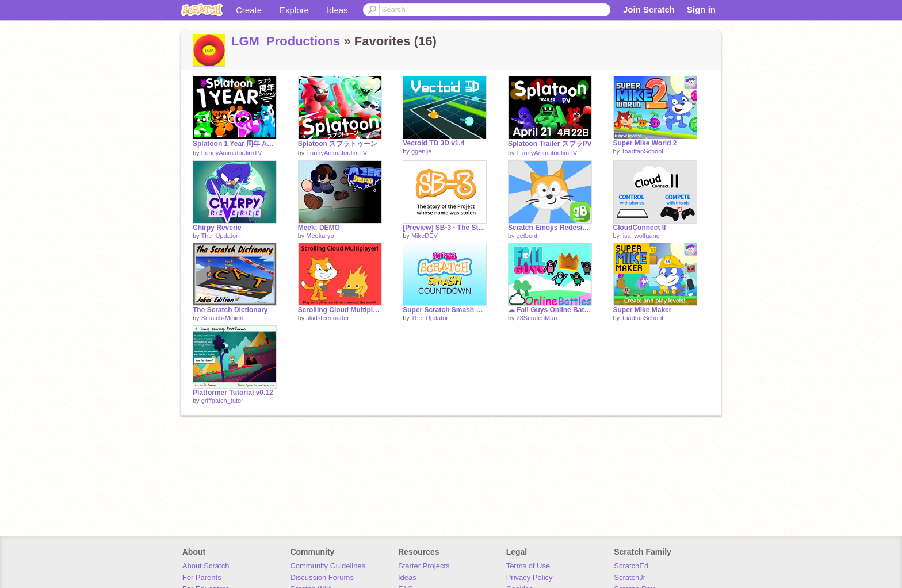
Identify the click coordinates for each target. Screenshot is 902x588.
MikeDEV (425, 236)
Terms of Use (528, 566)
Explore (294, 10)
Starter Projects (424, 566)
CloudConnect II (640, 228)
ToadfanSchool (642, 151)
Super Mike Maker (643, 310)
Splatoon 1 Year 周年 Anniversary (235, 144)
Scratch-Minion (222, 318)
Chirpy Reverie (217, 228)
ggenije (421, 151)
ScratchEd (631, 566)
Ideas (337, 10)
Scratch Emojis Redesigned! (550, 228)
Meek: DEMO (319, 228)
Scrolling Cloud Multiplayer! (340, 310)
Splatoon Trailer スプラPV (550, 144)
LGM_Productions (286, 41)
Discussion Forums (322, 577)
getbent (527, 236)
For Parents (202, 577)
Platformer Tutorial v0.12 (233, 393)
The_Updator (219, 236)
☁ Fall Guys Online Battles (550, 310)
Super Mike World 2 (645, 143)
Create (249, 10)
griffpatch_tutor (222, 401)
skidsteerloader (328, 318)
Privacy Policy (530, 577)
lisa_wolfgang (641, 236)
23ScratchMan (537, 318)
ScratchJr (630, 577)
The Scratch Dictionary (230, 310)
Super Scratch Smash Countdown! (445, 310)
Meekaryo (320, 236)
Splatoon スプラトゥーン (338, 144)
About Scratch (206, 566)
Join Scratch (649, 9)
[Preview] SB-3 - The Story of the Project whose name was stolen (445, 228)
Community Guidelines (328, 566)
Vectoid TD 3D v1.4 (433, 143)
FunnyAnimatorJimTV (232, 153)
